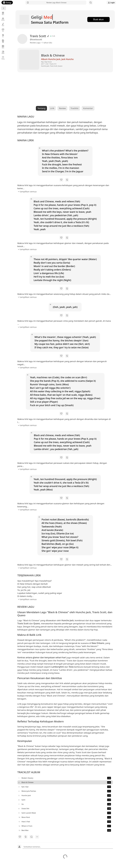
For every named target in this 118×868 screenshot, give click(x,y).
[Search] (91, 3)
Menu (3, 13)
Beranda (3, 19)
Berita (3, 47)
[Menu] (4, 8)
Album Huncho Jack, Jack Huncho (53, 59)
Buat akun (96, 20)
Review (3, 52)
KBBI (3, 41)
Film (3, 30)
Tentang (3, 58)
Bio (3, 36)
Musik (3, 24)
